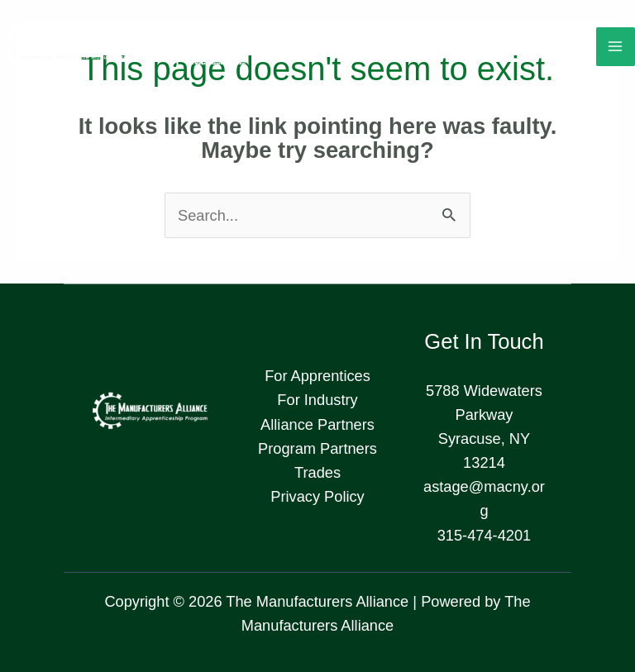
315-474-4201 (485, 535)
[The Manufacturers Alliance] (124, 47)
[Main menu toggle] (616, 47)
